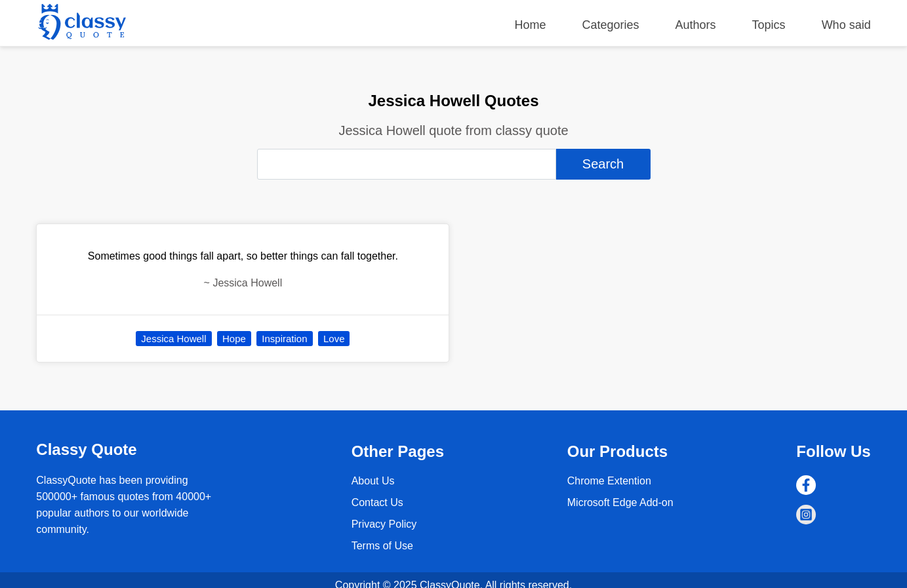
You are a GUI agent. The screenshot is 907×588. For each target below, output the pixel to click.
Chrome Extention (609, 481)
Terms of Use (382, 546)
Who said (846, 25)
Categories (610, 25)
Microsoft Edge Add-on (620, 502)
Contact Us (377, 502)
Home (530, 25)
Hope (234, 339)
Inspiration (284, 339)
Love (334, 339)
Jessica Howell (173, 339)
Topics (769, 25)
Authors (696, 25)
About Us (373, 481)
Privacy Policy (384, 524)
